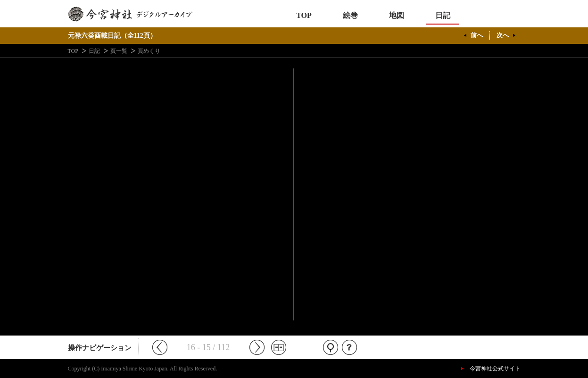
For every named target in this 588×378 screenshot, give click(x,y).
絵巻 (350, 15)
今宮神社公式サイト (495, 369)
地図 (397, 15)
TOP (304, 15)
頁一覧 (119, 51)
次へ (503, 35)
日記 (443, 15)
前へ (477, 35)
